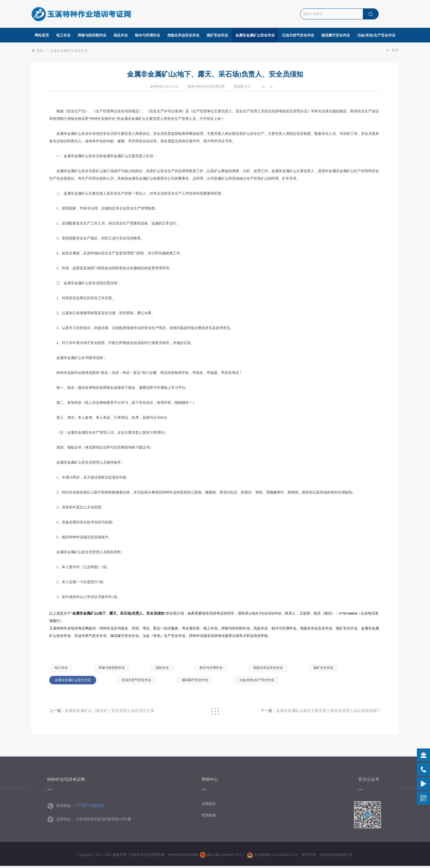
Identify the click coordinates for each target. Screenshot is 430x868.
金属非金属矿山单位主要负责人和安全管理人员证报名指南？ (316, 713)
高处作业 (168, 670)
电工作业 (62, 670)
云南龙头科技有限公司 (340, 858)
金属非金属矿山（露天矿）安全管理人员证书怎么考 (106, 713)
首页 (40, 51)
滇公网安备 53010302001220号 (277, 858)
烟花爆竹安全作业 (204, 683)
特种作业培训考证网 (179, 858)
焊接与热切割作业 (115, 670)
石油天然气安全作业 (142, 683)
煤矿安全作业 (337, 670)
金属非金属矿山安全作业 (72, 51)
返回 (392, 50)
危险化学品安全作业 (279, 670)
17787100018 (351, 613)
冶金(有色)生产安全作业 (268, 683)
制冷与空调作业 (219, 670)
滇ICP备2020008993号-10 (223, 858)
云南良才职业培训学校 (266, 613)
